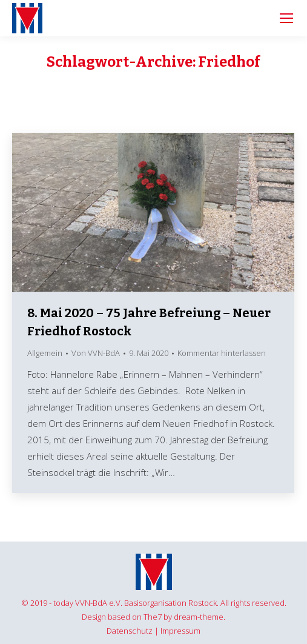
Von (96, 353)
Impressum (180, 631)
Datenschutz (130, 631)
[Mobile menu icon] (286, 18)
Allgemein (45, 353)
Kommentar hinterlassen (222, 353)
